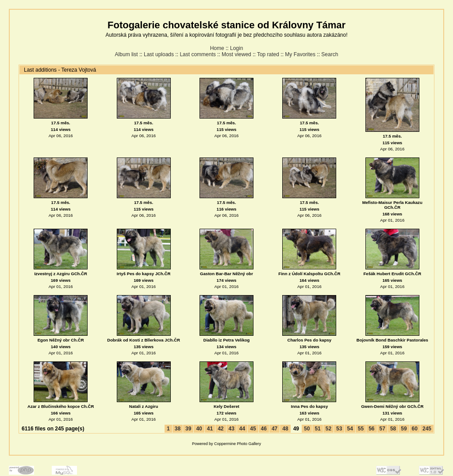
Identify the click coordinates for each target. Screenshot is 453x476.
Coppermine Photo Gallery (238, 444)
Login (236, 48)
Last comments (198, 54)
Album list (127, 54)
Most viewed (236, 54)
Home (217, 48)
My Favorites (300, 54)
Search (330, 54)
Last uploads (159, 54)
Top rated (268, 54)
